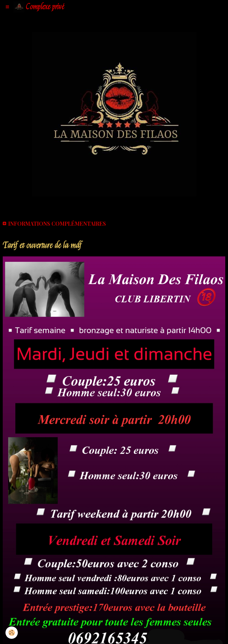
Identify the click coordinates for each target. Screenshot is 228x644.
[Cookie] (12, 633)
